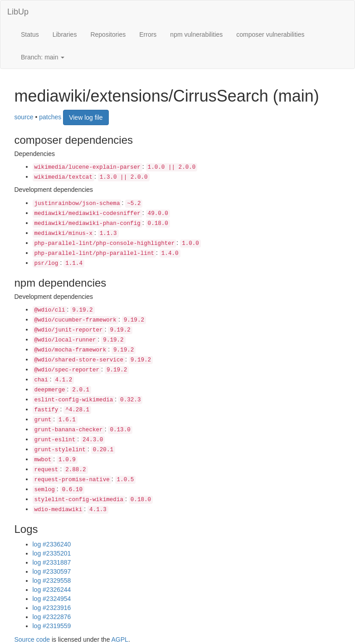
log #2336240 (52, 544)
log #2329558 (52, 581)
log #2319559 (52, 626)
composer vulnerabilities (270, 34)
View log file (86, 117)
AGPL (120, 639)
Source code (32, 639)
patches (50, 117)
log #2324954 (52, 599)
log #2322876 (52, 617)
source (24, 117)
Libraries (65, 34)
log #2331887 (52, 562)
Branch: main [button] (43, 57)
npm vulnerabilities (196, 34)
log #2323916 (52, 608)
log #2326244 (52, 590)
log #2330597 (52, 571)
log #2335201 (52, 553)
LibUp (18, 12)
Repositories (108, 34)
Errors (148, 34)
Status (30, 34)
